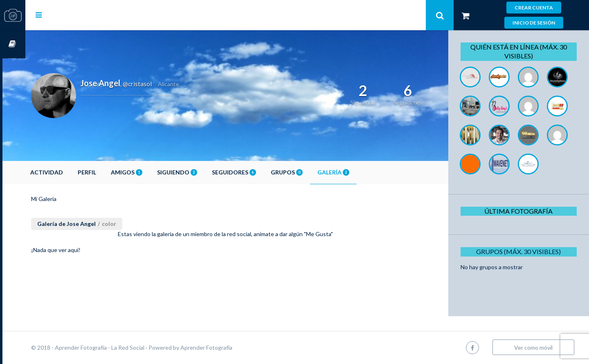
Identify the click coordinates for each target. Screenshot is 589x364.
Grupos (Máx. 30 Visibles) (521, 280)
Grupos (310, 172)
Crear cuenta (534, 8)
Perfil (110, 172)
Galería (356, 172)
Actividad (70, 172)
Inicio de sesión (534, 23)
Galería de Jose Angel (89, 224)
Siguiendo (200, 172)
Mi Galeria (67, 199)
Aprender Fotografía (229, 347)
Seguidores (257, 172)
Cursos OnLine (13, 44)
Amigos (149, 172)
